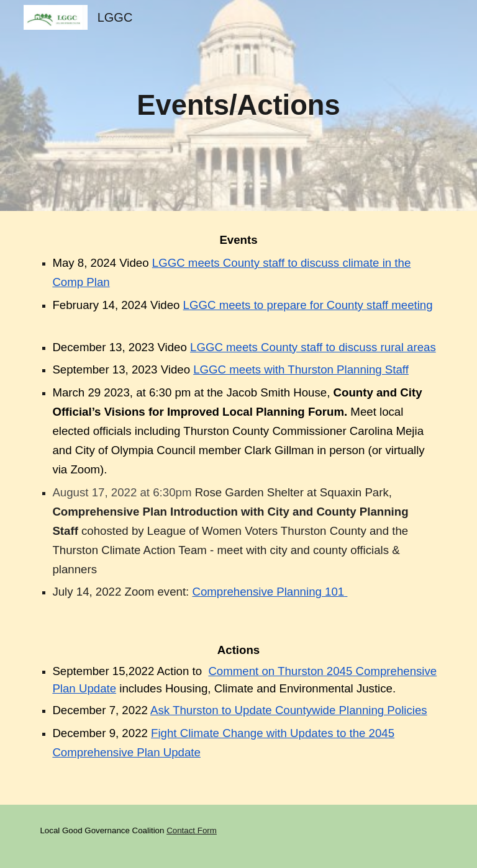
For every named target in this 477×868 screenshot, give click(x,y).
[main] (238, 106)
